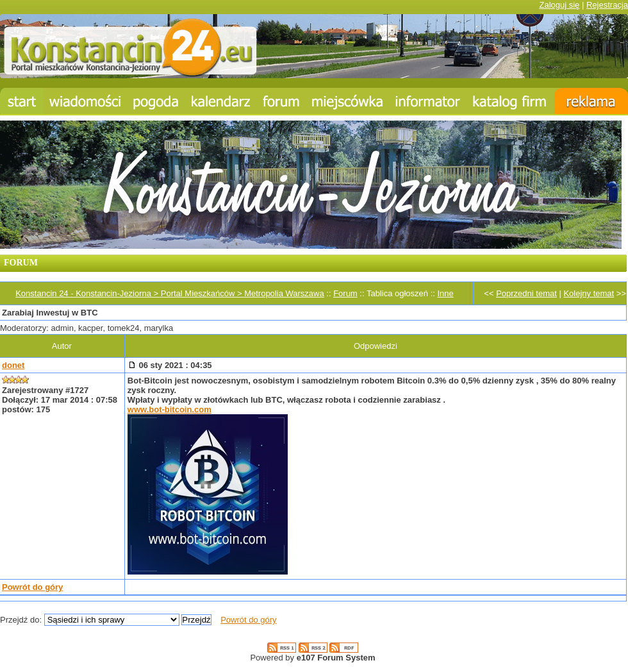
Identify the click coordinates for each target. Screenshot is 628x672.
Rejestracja (607, 5)
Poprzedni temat (526, 293)
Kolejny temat (589, 293)
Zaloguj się (559, 5)
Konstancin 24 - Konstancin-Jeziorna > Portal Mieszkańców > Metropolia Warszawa (169, 293)
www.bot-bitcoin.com (169, 409)
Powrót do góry (32, 587)
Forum (345, 293)
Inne (445, 293)
